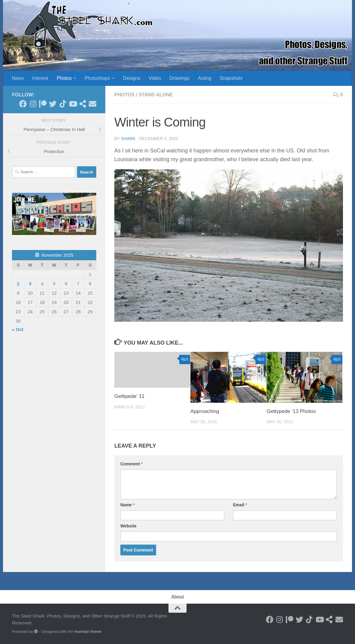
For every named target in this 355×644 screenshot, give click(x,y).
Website (128, 526)
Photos (64, 78)
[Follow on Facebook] (23, 104)
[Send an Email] (93, 104)
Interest (40, 78)
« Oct (18, 329)
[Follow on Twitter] (53, 104)
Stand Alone (156, 95)
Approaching (205, 411)
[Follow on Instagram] (33, 104)
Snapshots (231, 78)
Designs (132, 78)
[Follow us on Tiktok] (63, 104)
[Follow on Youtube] (73, 104)
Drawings (179, 78)
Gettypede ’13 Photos (291, 411)
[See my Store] (83, 104)
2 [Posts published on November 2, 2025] (18, 284)
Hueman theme (88, 631)
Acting (205, 78)
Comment (131, 464)
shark (128, 139)
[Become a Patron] (43, 104)
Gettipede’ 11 (130, 396)
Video (155, 78)
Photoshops (97, 78)
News (18, 78)
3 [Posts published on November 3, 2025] (30, 284)
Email (240, 505)
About (177, 597)
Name (127, 505)
